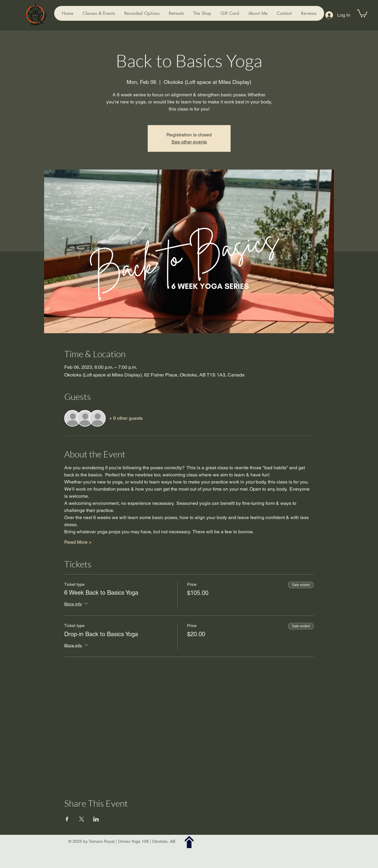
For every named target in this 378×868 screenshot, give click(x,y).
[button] (362, 13)
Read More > (78, 542)
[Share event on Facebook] (67, 819)
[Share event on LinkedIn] (96, 819)
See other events (189, 142)
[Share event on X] (82, 819)
